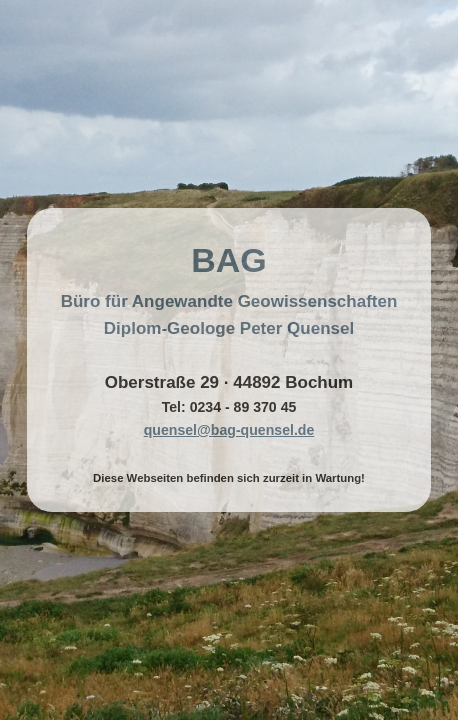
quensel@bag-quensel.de (229, 430)
